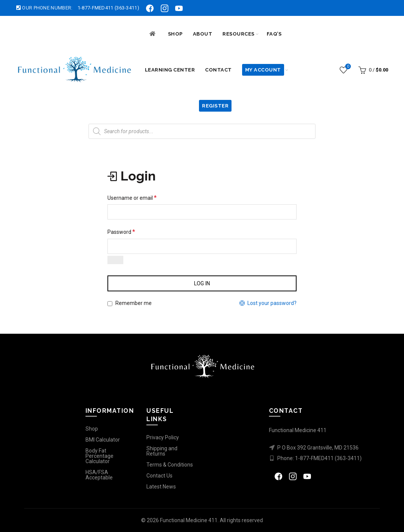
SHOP (175, 34)
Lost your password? (272, 303)
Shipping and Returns (162, 451)
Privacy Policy (163, 437)
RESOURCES (239, 34)
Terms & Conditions (170, 465)
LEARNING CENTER (170, 70)
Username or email (132, 198)
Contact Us (159, 476)
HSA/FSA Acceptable (99, 475)
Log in (202, 283)
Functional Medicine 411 (189, 520)
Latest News (161, 487)
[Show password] (115, 260)
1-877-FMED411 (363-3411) (108, 8)
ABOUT (203, 34)
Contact (218, 70)
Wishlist (347, 67)
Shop (92, 429)
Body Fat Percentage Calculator (99, 456)
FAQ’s (274, 34)
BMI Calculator (103, 440)
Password (121, 232)
